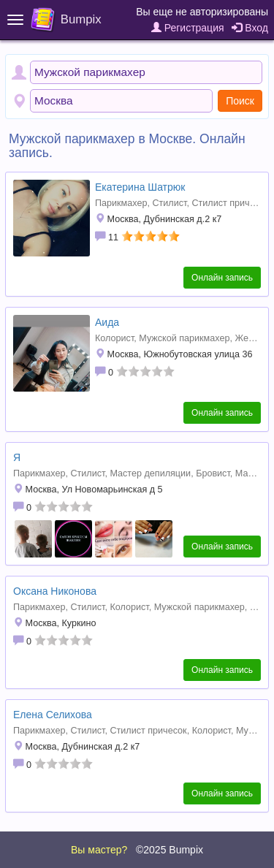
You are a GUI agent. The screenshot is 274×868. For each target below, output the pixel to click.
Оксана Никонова (55, 591)
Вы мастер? (99, 850)
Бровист (213, 473)
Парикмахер (121, 203)
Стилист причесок (230, 203)
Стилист (169, 203)
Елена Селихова (53, 715)
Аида (107, 322)
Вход (250, 28)
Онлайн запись (222, 278)
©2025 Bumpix (170, 850)
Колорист (114, 338)
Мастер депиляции (150, 473)
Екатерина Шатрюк (140, 187)
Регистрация (188, 28)
